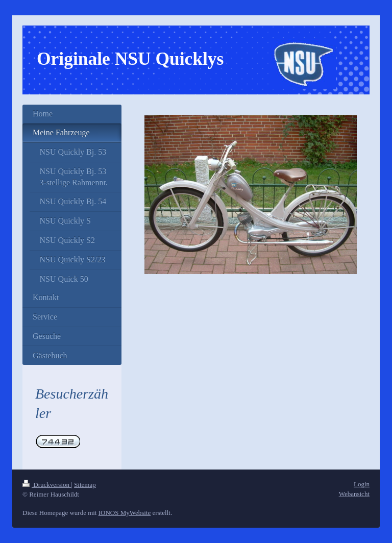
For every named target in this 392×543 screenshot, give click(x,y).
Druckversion (47, 485)
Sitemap (85, 485)
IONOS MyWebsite (125, 513)
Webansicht (354, 494)
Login (362, 484)
